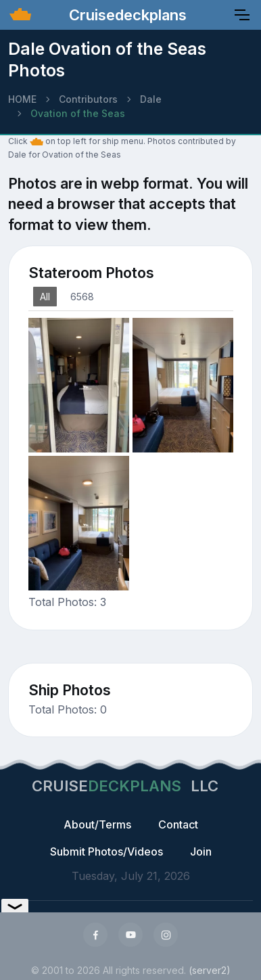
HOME (22, 99)
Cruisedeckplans (126, 15)
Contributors (88, 99)
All (45, 297)
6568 (82, 297)
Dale (151, 99)
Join (201, 851)
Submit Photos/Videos (106, 851)
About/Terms (97, 824)
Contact (178, 824)
